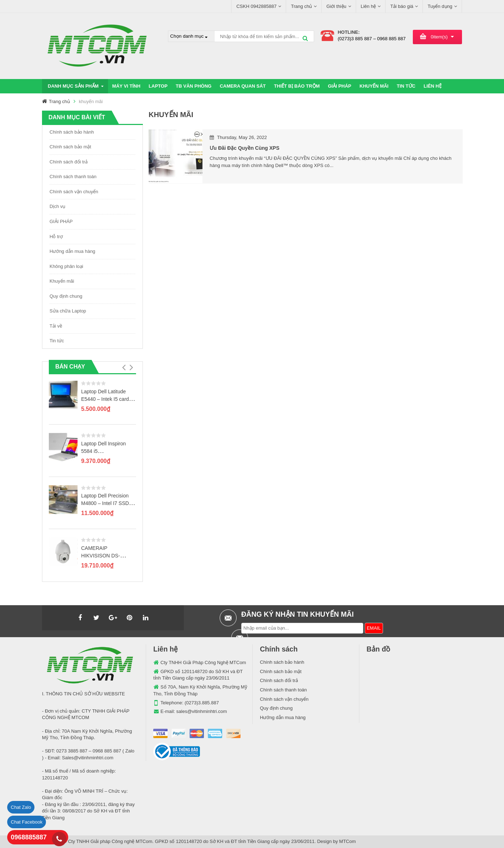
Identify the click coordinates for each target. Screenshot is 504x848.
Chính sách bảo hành (72, 132)
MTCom (347, 841)
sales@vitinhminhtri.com (202, 711)
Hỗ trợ (56, 237)
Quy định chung (66, 296)
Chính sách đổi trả (69, 162)
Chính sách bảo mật (70, 147)
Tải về (56, 326)
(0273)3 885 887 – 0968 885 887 (372, 39)
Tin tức (57, 341)
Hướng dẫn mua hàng (72, 251)
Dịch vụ (57, 206)
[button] (124, 367)
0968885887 (29, 837)
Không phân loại (66, 266)
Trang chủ (59, 101)
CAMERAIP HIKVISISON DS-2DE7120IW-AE (101, 556)
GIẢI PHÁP (61, 221)
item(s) (439, 37)
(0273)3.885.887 (202, 703)
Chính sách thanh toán (73, 177)
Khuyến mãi (62, 281)
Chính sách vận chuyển (74, 192)
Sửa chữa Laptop (68, 311)
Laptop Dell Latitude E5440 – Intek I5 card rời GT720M (105, 399)
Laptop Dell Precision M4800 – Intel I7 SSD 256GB (105, 503)
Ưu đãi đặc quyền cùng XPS (244, 148)
